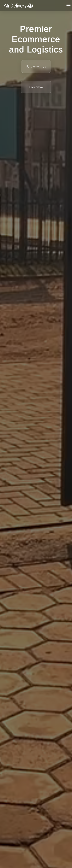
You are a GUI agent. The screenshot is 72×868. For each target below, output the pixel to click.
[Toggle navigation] (68, 6)
